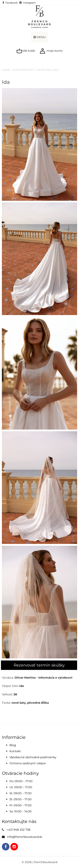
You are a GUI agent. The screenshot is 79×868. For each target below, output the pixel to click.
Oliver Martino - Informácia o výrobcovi (43, 678)
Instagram (29, 3)
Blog (13, 745)
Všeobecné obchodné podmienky (33, 757)
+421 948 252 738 (18, 830)
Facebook (12, 3)
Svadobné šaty (23, 70)
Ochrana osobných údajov (28, 763)
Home (6, 70)
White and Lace (48, 70)
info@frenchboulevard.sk (25, 837)
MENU (40, 37)
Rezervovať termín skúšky (39, 665)
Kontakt (15, 751)
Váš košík (26, 51)
